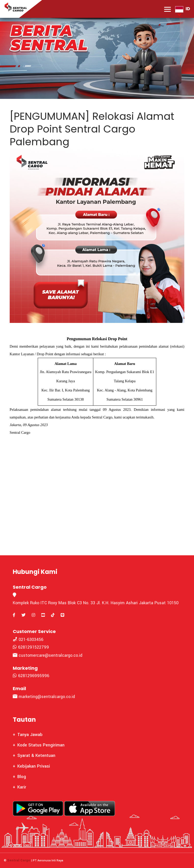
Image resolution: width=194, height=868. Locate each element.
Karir (22, 787)
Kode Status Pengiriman (41, 745)
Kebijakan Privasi (34, 766)
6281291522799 (31, 647)
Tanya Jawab (30, 735)
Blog (22, 777)
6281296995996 (31, 676)
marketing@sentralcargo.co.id (44, 697)
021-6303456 (28, 640)
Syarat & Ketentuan (36, 755)
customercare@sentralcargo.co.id (48, 655)
